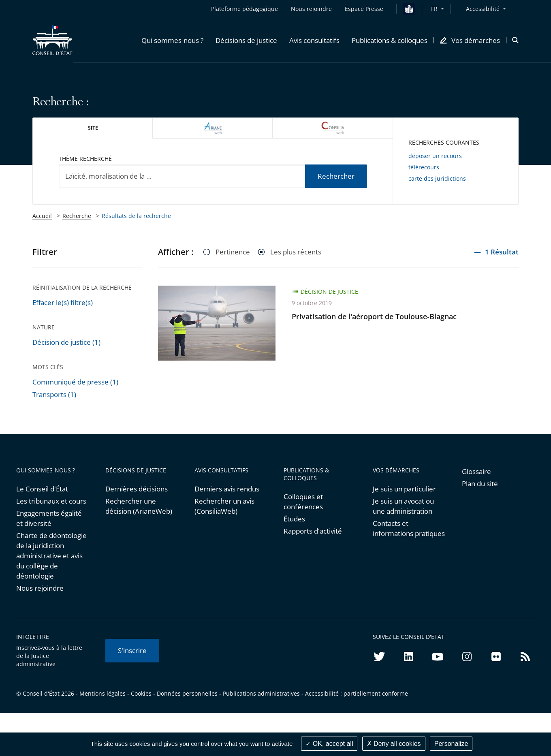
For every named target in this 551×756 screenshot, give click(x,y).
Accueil (42, 216)
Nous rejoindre (40, 588)
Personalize (451, 744)
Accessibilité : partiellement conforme (357, 693)
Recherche (77, 216)
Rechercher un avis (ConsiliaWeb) (224, 506)
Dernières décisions (137, 489)
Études (294, 519)
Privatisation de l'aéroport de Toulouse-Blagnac (374, 316)
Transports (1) (54, 394)
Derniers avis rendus (227, 489)
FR (434, 9)
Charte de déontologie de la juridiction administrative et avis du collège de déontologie (51, 556)
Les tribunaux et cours (51, 501)
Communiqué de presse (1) (75, 382)
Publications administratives (261, 693)
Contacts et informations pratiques (409, 528)
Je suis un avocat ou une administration (403, 506)
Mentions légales (103, 693)
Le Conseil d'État (42, 489)
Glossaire (476, 471)
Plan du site (480, 484)
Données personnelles (187, 693)
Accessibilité (483, 9)
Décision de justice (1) (66, 342)
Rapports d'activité (313, 531)
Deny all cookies (394, 744)
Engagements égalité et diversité (49, 518)
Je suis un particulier (404, 489)
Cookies (141, 693)
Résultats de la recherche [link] (136, 216)
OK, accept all (329, 744)
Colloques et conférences (303, 502)
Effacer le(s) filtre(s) (63, 302)
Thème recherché (85, 159)
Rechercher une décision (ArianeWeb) (139, 506)
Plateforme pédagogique (245, 9)
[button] (172, 40)
